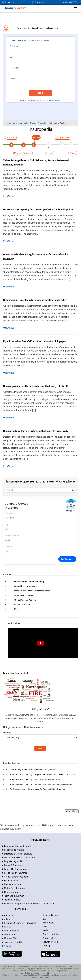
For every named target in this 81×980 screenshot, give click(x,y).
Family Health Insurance (16, 869)
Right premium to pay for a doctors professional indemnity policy (35, 300)
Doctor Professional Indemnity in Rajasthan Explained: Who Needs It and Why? (41, 774)
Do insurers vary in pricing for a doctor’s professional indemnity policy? (38, 210)
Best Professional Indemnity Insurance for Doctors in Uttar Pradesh (35, 789)
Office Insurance (12, 892)
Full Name (14, 46)
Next (40, 93)
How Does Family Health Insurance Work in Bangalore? (30, 770)
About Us (9, 915)
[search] (73, 490)
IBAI (44, 919)
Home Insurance (12, 880)
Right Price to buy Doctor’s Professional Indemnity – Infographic (35, 341)
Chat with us (40, 2)
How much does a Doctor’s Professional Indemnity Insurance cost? (36, 431)
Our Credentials (50, 934)
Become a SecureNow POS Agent (20, 923)
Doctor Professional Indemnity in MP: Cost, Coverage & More (33, 779)
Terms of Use (44, 100)
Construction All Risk (14, 850)
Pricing (36, 137)
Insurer (50, 153)
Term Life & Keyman (14, 896)
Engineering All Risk (14, 861)
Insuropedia (48, 923)
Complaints (10, 934)
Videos (7, 946)
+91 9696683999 (72, 2)
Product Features (23, 153)
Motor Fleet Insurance (15, 888)
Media (45, 930)
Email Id (8, 547)
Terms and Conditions (15, 942)
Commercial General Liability (18, 846)
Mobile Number (12, 536)
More (17, 609)
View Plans (72, 811)
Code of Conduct (12, 931)
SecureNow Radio (51, 942)
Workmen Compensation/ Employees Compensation (29, 903)
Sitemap (46, 946)
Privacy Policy (57, 100)
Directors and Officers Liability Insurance (32, 591)
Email (12, 79)
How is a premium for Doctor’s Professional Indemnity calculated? (36, 386)
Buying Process (62, 137)
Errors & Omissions (14, 865)
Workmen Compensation (25, 595)
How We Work (11, 938)
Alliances (9, 919)
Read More (10, 196)
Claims (73, 153)
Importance (12, 137)
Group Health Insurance (25, 586)
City (11, 57)
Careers (8, 927)
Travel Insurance (12, 900)
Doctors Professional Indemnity (29, 582)
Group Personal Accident (25, 600)
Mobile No (14, 68)
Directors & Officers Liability (18, 854)
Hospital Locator (50, 915)
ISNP (45, 926)
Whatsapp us (9, 2)
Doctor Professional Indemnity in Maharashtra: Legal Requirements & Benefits (40, 784)
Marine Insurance (22, 605)
